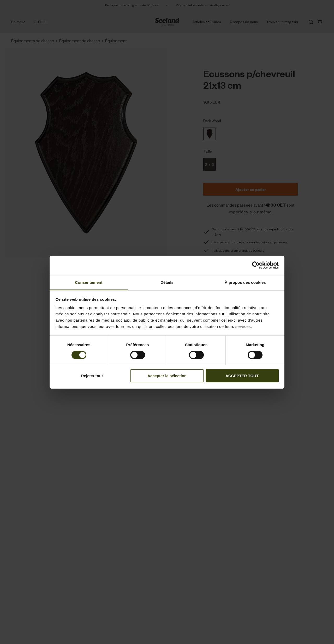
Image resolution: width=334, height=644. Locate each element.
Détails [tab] (167, 282)
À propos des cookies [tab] (245, 282)
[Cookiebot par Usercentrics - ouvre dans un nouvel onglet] (256, 265)
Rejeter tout (92, 376)
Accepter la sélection (167, 376)
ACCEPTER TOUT (242, 376)
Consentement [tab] (89, 282)
